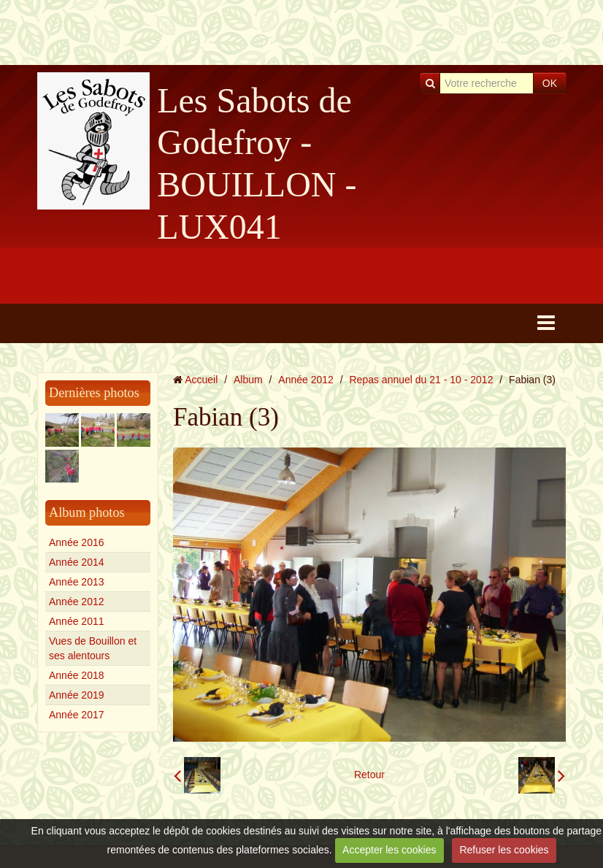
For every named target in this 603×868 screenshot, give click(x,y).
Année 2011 (77, 621)
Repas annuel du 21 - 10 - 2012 (422, 380)
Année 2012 (77, 602)
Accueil (201, 380)
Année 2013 (77, 582)
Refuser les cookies (504, 850)
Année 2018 (77, 675)
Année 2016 (77, 542)
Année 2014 (77, 562)
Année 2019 (77, 695)
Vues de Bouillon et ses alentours (93, 648)
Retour (369, 775)
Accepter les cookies (389, 850)
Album (248, 380)
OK (550, 83)
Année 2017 (77, 715)
